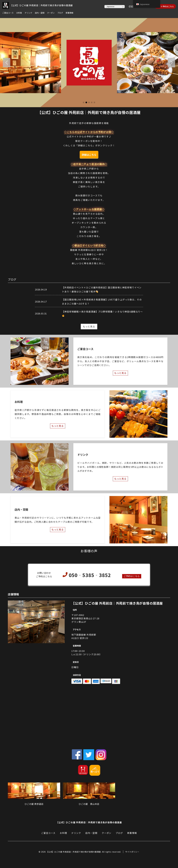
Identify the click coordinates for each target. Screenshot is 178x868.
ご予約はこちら (132, 576)
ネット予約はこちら (165, 6)
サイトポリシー (132, 852)
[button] (6, 63)
